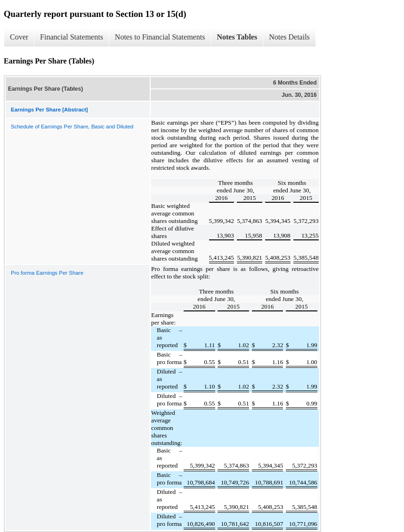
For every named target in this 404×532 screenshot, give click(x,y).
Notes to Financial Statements (160, 37)
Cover (19, 37)
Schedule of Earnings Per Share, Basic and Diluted (72, 127)
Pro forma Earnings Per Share (47, 273)
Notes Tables (237, 37)
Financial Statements (72, 37)
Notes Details (289, 37)
